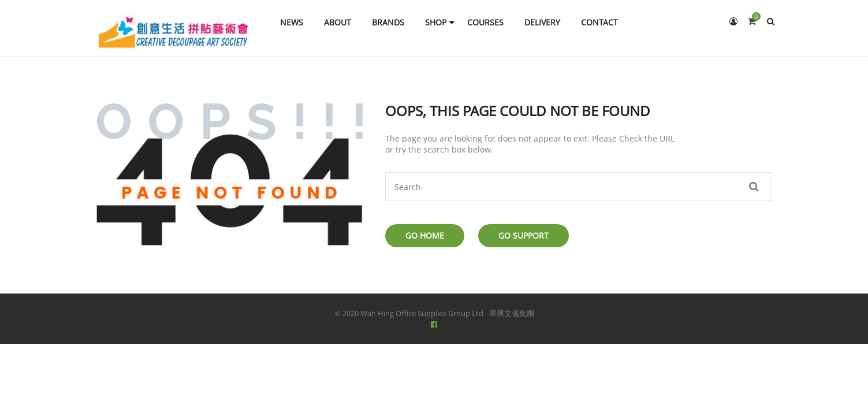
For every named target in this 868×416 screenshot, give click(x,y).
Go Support (524, 235)
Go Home (425, 235)
